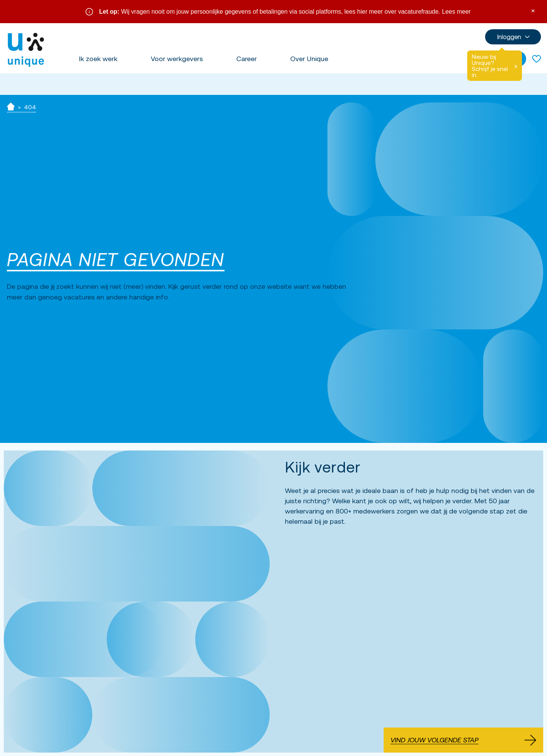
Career (247, 59)
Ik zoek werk (98, 59)
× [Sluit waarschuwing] (533, 10)
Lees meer (457, 12)
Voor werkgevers (177, 59)
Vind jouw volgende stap (463, 740)
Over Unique (309, 59)
